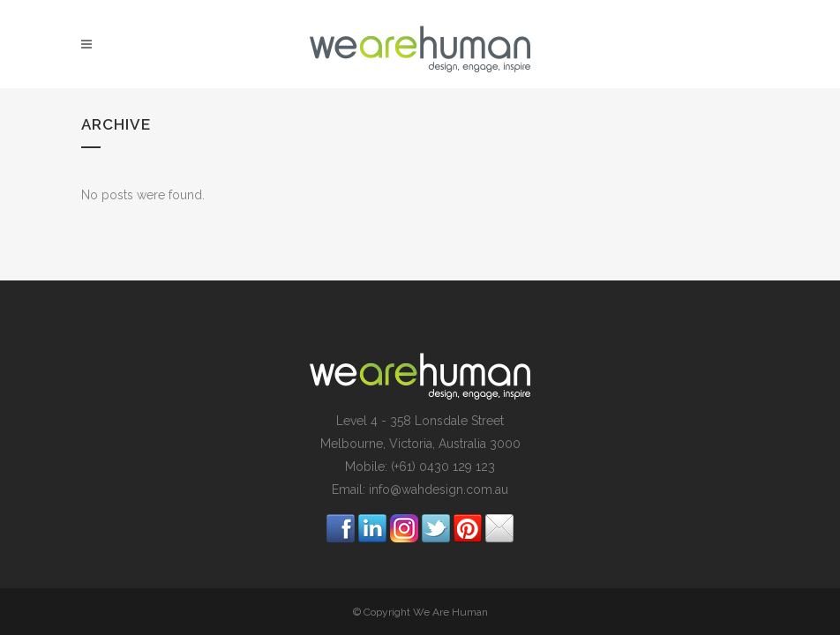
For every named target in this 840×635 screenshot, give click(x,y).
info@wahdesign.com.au (439, 489)
